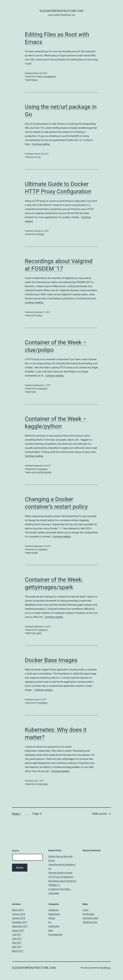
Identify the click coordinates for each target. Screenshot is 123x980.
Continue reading (41, 144)
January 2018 (19, 918)
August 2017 (18, 930)
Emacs (35, 80)
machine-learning (44, 472)
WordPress (105, 968)
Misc (40, 77)
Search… (16, 851)
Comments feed (90, 918)
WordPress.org (90, 922)
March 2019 (18, 910)
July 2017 (17, 935)
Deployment (54, 914)
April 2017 (17, 947)
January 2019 (19, 914)
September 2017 (20, 926)
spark (39, 633)
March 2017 (18, 951)
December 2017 (20, 922)
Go (39, 157)
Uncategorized (49, 77)
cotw (34, 392)
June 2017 (17, 939)
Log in (86, 910)
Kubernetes (43, 784)
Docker (41, 234)
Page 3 (37, 814)
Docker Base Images (51, 660)
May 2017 (17, 943)
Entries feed (88, 914)
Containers (43, 389)
